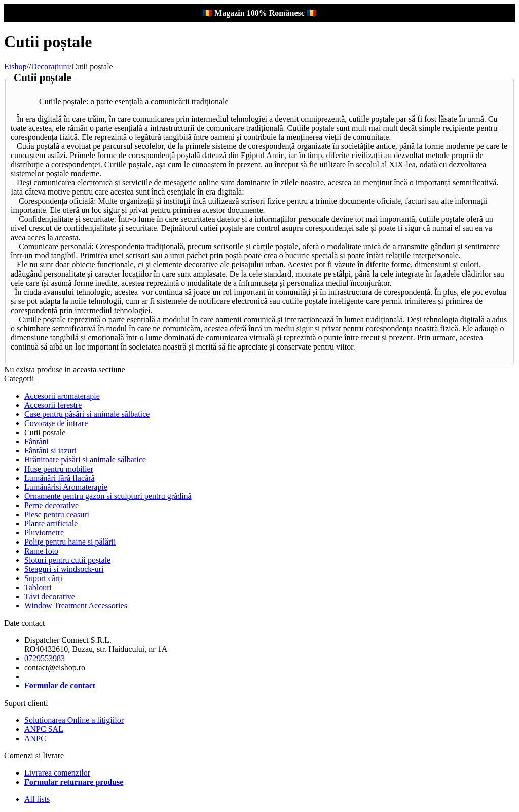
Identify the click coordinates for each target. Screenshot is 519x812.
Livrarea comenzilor (57, 773)
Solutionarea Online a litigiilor (74, 720)
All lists (37, 799)
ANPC (35, 738)
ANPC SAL (44, 729)
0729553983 (45, 658)
